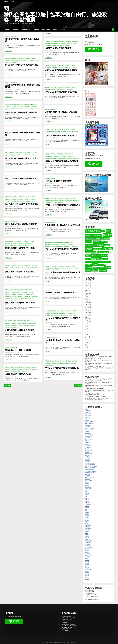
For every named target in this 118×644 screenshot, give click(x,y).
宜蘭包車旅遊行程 (30, 326)
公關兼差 (87, 516)
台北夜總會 (88, 543)
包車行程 (87, 500)
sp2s (86, 409)
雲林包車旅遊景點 (66, 199)
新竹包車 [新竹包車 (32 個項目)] (93, 262)
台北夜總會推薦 (89, 547)
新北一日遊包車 (8, 265)
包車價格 (87, 495)
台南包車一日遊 (53, 129)
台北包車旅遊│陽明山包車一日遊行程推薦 (95, 400)
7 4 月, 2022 (56, 227)
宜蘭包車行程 (16, 327)
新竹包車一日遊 (31, 196)
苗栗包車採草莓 (34, 154)
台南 (57, 222)
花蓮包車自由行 (24, 371)
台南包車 (47, 129)
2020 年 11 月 (88, 303)
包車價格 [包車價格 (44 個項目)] (94, 235)
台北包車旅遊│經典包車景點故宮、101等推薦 (95, 396)
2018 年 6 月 (88, 347)
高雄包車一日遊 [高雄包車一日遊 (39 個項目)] (95, 270)
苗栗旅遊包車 (73, 364)
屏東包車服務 (54, 67)
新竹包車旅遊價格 (35, 198)
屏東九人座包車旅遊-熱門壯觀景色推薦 (61, 70)
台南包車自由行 (68, 131)
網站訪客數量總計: (89, 600)
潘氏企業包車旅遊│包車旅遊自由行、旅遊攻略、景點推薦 (55, 17)
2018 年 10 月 (88, 341)
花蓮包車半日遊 (34, 368)
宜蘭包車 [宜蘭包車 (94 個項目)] (95, 255)
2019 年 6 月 (88, 328)
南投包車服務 (72, 244)
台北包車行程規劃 (23, 293)
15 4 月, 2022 (56, 50)
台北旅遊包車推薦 (9, 296)
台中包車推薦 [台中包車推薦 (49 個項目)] (89, 245)
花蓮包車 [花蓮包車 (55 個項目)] (95, 265)
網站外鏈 (87, 523)
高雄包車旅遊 (72, 87)
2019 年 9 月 (88, 323)
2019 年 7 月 (88, 327)
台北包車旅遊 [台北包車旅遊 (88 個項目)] (107, 249)
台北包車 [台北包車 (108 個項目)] (89, 249)
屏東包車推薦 (66, 65)
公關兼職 (87, 517)
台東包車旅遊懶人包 (75, 42)
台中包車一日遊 (12, 104)
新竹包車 (25, 196)
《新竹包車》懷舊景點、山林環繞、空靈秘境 (63, 341)
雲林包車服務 (56, 201)
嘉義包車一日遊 (55, 153)
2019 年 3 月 (88, 333)
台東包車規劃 (67, 45)
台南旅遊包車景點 (55, 133)
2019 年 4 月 (88, 331)
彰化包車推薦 (26, 58)
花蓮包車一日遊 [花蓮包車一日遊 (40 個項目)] (102, 265)
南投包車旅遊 (61, 243)
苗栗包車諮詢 (67, 364)
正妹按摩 (87, 560)
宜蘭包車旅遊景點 (23, 326)
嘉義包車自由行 (71, 157)
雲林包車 (47, 199)
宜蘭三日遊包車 (30, 320)
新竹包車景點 (33, 200)
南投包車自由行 (49, 246)
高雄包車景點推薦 (63, 89)
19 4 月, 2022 (16, 332)
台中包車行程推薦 (9, 110)
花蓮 (16, 82)
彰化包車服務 (23, 60)
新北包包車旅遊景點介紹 (25, 265)
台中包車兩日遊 (8, 106)
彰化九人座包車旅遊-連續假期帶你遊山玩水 (63, 272)
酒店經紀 (87, 444)
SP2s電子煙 (88, 425)
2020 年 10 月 (88, 304)
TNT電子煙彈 (88, 504)
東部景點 (13, 82)
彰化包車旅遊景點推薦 (10, 60)
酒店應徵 (87, 514)
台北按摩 (87, 557)
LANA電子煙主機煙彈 (90, 465)
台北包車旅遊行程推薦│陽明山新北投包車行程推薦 (97, 398)
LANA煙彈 (87, 438)
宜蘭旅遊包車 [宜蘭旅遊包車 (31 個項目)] (105, 259)
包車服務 (7, 30)
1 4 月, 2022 (56, 295)
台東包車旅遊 (68, 42)
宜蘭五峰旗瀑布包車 (25, 322)
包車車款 (87, 498)
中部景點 (13, 36)
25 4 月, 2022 (16, 181)
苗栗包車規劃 (61, 364)
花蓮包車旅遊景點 (21, 369)
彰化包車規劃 (8, 62)
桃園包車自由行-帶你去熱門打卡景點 (20, 248)
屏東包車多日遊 (60, 65)
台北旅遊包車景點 (26, 296)
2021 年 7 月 (88, 296)
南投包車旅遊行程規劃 (58, 244)
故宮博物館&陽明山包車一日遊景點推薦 (94, 395)
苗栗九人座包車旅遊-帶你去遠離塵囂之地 (62, 368)
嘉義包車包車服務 (70, 153)
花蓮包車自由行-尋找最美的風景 (18, 374)
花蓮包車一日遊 (12, 368)
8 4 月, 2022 (56, 184)
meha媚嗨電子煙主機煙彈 (91, 471)
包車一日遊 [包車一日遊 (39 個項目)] (88, 235)
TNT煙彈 (87, 458)
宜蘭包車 (20, 324)
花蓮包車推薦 (8, 369)
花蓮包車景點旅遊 (17, 371)
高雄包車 (47, 87)
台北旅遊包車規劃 (9, 298)
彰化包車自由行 (30, 60)
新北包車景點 (29, 267)
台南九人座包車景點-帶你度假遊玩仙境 (61, 135)
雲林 (16, 348)
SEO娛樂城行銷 (89, 541)
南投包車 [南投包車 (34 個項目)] (94, 238)
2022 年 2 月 (88, 287)
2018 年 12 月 (88, 338)
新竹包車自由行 (8, 202)
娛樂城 (87, 533)
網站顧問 (87, 420)
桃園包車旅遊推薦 (29, 244)
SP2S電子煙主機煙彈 (90, 468)
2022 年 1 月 (88, 289)
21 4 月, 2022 (16, 274)
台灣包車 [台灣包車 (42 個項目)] (94, 252)
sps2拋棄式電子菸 (89, 427)
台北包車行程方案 (16, 293)
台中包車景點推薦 (15, 108)
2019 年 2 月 (88, 335)
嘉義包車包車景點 (62, 153)
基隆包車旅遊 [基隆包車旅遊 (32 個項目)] (88, 256)
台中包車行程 (36, 108)
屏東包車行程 (67, 67)
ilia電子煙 (87, 419)
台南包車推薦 (66, 129)
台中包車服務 (22, 108)
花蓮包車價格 (28, 368)
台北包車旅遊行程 (18, 291)
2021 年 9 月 (88, 295)
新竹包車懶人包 (15, 198)
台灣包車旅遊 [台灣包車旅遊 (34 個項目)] (100, 252)
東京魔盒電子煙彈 (89, 436)
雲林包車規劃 (48, 202)
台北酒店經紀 (88, 447)
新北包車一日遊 (34, 265)
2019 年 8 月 (88, 325)
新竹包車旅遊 (28, 198)
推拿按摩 (87, 485)
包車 (86, 492)
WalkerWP (72, 642)
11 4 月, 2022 (56, 163)
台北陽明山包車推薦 (9, 300)
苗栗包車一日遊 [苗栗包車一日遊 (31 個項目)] (101, 268)
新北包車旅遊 (23, 267)
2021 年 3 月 (88, 301)
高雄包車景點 (56, 89)
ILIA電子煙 (87, 412)
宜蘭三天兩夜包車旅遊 (22, 320)
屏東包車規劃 (73, 67)
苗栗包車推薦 (8, 156)
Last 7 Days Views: (89, 595)
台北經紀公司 (88, 569)
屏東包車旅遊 (72, 65)
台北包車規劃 (30, 293)
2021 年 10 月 (88, 293)
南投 (16, 36)
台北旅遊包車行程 (34, 296)
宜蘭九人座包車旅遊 (16, 322)
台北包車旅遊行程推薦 (27, 291)
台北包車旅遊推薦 (21, 289)
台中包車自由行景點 (29, 108)
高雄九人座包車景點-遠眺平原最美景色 (61, 92)
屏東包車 (47, 65)
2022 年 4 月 (88, 284)
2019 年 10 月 (88, 322)
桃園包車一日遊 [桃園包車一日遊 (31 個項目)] (108, 262)
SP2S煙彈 (87, 433)
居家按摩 (87, 573)
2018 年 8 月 (88, 344)
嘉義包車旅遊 (70, 155)
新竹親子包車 (23, 202)
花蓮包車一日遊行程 (20, 368)
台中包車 (7, 104)
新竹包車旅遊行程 (26, 200)
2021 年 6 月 (88, 298)
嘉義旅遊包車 (56, 159)
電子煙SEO (88, 455)
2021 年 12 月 (88, 290)
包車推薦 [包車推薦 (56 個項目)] (99, 235)
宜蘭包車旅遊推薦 (15, 326)
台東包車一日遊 (49, 42)
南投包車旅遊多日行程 (69, 243)
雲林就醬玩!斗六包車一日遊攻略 (18, 350)
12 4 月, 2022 (56, 114)
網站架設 (87, 452)
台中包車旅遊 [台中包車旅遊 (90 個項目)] (99, 245)
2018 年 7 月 (88, 346)
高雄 (16, 222)
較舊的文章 (7, 386)
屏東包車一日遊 (53, 65)
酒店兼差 (87, 512)
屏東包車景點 (48, 67)
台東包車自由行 (55, 45)
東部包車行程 (8, 82)
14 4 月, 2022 (56, 72)
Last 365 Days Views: (90, 598)
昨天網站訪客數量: (89, 593)
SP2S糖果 (87, 479)
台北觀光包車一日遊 (23, 298)
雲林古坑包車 (54, 202)
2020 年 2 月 (88, 316)
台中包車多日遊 (49, 314)
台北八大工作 (88, 446)
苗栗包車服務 (74, 362)
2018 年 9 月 (88, 343)
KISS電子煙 (88, 417)
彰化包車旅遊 (32, 58)
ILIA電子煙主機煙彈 (90, 469)
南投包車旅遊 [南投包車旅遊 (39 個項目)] (107, 238)
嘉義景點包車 (70, 159)
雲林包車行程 (69, 201)
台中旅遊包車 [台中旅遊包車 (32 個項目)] (107, 245)
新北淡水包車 (35, 267)
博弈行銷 (87, 538)
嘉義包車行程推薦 (49, 159)
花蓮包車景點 (28, 369)
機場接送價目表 (46, 30)
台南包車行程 (75, 131)
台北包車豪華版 (8, 295)
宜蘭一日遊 (7, 320)
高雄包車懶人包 (66, 87)
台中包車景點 (8, 108)
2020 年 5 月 (88, 312)
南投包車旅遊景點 (49, 244)
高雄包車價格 (59, 87)
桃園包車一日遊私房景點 (29, 242)
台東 (6, 176)
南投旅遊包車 (67, 246)
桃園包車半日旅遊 (9, 244)
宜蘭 (6, 130)
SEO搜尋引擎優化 (89, 450)
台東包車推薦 (62, 42)
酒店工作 (87, 552)
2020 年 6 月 (88, 311)
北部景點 (53, 290)
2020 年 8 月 (88, 308)
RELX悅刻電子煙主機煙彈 (91, 466)
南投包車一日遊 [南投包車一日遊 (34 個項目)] (100, 238)
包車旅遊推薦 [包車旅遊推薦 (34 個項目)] (88, 238)
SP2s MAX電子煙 (89, 422)
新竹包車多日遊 (8, 198)
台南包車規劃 (48, 133)
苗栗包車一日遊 (34, 152)
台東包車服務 (48, 45)
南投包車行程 (55, 246)
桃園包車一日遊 (20, 242)
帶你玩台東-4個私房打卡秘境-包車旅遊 (21, 178)
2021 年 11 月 (88, 292)
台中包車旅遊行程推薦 (24, 106)
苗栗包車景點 (68, 362)
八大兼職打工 (88, 411)
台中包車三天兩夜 (20, 104)
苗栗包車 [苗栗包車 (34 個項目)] (95, 268)
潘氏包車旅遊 (8, 43)
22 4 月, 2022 (16, 227)
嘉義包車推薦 (64, 155)
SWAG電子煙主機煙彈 (90, 463)
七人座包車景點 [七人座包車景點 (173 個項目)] (93, 231)
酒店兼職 (87, 441)
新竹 (57, 338)
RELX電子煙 (88, 414)
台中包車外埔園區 (72, 312)
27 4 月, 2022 (16, 89)
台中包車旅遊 (55, 314)
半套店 (87, 558)
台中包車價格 (27, 104)
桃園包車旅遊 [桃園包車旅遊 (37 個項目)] (88, 265)
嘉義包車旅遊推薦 (58, 157)
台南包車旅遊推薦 (49, 131)
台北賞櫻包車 (30, 298)
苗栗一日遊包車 (17, 152)
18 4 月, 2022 (16, 352)
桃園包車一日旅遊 (13, 242)
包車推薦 (87, 493)
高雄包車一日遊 (53, 87)
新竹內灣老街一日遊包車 (18, 196)
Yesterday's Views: (89, 592)
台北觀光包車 (16, 298)
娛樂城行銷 (88, 539)
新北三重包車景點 (16, 265)
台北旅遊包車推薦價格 (17, 296)
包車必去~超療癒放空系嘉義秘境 (58, 181)
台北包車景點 (35, 291)
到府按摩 (87, 574)
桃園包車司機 (16, 244)
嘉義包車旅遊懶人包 (49, 157)
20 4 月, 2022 (16, 305)
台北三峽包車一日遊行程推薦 (92, 393)
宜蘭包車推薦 (8, 326)
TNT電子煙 (87, 457)
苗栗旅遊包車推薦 (49, 366)
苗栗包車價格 (8, 154)
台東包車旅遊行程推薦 (66, 44)
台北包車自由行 (8, 293)
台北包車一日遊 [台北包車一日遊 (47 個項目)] (98, 249)
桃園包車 (7, 242)
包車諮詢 (63, 30)
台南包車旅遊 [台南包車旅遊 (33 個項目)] (88, 252)
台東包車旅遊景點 (57, 44)
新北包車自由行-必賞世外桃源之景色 (20, 271)
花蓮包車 (7, 368)
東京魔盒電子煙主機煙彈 (91, 473)
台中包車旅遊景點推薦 (63, 314)
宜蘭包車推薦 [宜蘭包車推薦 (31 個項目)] (88, 259)
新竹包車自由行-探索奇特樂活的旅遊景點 (22, 204)
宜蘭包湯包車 (15, 324)
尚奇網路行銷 (88, 489)
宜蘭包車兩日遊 (32, 324)
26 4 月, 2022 (16, 137)
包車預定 (55, 30)
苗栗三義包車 (23, 152)
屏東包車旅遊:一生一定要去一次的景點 (61, 112)
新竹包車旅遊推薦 (9, 200)
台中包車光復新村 (49, 312)
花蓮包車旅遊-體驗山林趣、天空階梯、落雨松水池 (23, 86)
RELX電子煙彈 (88, 439)
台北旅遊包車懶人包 (30, 295)
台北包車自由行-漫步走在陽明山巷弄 (20, 302)
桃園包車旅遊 (22, 244)
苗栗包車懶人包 (27, 154)
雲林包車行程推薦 (76, 201)
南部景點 (13, 222)
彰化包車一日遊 (12, 58)
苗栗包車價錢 (14, 154)
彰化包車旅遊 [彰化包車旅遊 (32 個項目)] (88, 262)
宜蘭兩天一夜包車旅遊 (34, 322)
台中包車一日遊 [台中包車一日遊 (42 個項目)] (97, 242)
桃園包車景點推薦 (17, 245)
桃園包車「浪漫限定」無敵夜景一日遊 (61, 292)
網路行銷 (87, 449)
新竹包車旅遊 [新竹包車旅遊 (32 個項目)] (98, 262)
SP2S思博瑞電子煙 (89, 477)
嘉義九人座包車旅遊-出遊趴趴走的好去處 (62, 161)
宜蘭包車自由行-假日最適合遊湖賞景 (20, 330)
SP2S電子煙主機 (89, 435)
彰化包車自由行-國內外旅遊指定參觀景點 (22, 65)
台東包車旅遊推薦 (49, 44)
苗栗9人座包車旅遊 (9, 152)
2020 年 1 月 (88, 317)
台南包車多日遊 (60, 129)
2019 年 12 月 (88, 319)
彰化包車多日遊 (19, 58)
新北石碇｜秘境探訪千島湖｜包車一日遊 (94, 366)
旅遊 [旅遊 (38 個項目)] (103, 262)
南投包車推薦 (55, 243)
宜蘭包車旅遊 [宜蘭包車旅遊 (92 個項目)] (97, 259)
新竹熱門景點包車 (16, 202)
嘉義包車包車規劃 (57, 155)
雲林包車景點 (73, 199)
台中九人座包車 (49, 310)
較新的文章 (78, 386)
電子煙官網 (88, 474)
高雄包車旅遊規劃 (49, 89)
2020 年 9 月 (88, 306)
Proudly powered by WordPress (51, 642)
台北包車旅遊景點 (29, 289)
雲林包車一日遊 (53, 199)
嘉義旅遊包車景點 (63, 159)
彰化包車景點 (17, 60)
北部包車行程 (48, 290)
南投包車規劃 (61, 246)
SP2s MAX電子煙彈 (89, 423)
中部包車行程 (8, 36)
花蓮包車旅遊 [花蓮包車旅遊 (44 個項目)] (89, 267)
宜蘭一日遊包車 (13, 320)
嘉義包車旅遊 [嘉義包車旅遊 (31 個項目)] (106, 252)
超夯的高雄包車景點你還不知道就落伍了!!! (22, 224)
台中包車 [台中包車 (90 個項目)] (89, 241)
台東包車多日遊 (55, 42)
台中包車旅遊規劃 (33, 106)
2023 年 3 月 (88, 281)
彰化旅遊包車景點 (15, 62)
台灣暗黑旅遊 (88, 487)
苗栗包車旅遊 (54, 362)
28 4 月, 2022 (16, 43)
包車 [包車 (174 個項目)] (108, 231)
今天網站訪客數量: (89, 590)
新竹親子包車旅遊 (30, 202)
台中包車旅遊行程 (16, 106)
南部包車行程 (8, 222)
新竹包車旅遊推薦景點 (17, 200)
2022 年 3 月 (88, 285)
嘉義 (57, 179)
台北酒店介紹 (88, 546)
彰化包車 (7, 58)
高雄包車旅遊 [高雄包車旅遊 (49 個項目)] (103, 270)
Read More (8, 50)
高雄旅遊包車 (70, 89)
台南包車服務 (62, 131)
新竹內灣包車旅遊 (9, 196)
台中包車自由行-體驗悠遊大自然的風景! (21, 112)
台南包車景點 (56, 131)
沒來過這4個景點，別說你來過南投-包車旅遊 (22, 40)
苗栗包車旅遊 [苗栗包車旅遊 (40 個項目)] (108, 268)
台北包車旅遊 (14, 289)
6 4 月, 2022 (56, 275)
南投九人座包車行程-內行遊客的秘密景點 (62, 249)
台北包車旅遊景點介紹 (10, 291)
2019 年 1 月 (88, 336)
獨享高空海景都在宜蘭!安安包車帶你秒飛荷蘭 (22, 134)
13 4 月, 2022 (56, 94)
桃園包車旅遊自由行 (9, 245)
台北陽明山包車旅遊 (18, 300)
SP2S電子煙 (88, 415)
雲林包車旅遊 (59, 199)
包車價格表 (36, 30)
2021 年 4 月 (88, 300)
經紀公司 (87, 490)
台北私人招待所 (89, 481)
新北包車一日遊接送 (9, 267)
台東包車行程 (61, 45)
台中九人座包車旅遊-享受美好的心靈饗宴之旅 (63, 319)
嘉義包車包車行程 (49, 155)
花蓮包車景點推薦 (9, 371)
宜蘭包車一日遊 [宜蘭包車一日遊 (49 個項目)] (103, 255)
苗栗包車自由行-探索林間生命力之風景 (21, 158)
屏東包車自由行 (61, 67)
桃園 (57, 290)
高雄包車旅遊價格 (26, 30)
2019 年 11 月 (88, 320)
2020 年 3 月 (88, 314)
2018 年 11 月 (88, 339)
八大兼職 (87, 442)
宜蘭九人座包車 (8, 322)
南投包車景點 (66, 244)
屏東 (57, 109)
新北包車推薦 (17, 267)
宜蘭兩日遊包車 (8, 324)
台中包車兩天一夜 (34, 104)
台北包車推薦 (8, 289)
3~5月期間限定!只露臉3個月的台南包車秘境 (63, 225)
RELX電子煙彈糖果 (89, 428)
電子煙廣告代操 (89, 454)
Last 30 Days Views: (90, 596)
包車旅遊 (87, 501)
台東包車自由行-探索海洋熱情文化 (59, 48)
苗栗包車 (28, 152)
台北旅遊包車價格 (22, 295)
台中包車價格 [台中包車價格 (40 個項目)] (105, 242)
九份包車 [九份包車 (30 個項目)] (103, 231)
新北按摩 (87, 571)
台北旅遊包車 (15, 295)
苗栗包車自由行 (49, 364)
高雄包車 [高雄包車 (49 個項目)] (88, 270)
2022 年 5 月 (88, 282)
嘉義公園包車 (48, 153)
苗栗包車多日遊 (20, 154)
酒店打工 (87, 566)
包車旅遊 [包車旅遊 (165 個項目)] (107, 235)
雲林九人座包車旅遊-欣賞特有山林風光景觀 (63, 205)
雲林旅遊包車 (60, 202)
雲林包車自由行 (62, 201)
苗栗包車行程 (55, 364)
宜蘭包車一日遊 (26, 324)
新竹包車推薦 (22, 198)
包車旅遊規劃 (16, 30)
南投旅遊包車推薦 (74, 246)
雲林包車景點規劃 (49, 201)
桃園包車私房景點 (25, 245)
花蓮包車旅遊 (14, 369)
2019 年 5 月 (88, 330)
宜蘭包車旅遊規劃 (9, 327)
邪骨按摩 (87, 549)
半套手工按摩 (88, 555)
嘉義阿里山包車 (76, 159)
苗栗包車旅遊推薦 (15, 156)
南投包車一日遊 (49, 243)
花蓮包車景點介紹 (35, 369)
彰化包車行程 (36, 60)
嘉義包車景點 (65, 157)
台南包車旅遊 (72, 129)
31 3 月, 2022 (56, 345)
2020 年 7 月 (88, 309)
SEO (86, 509)
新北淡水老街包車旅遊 (10, 269)
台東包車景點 (73, 44)
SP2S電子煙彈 (88, 430)
